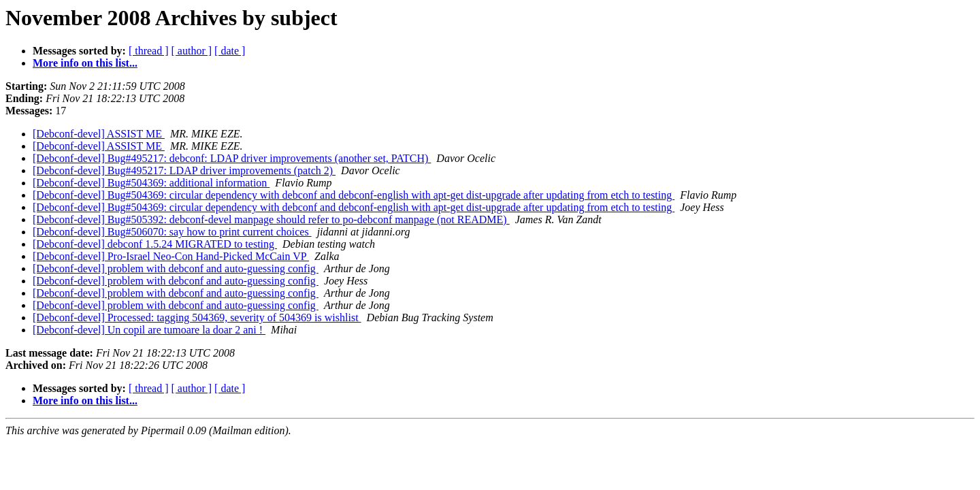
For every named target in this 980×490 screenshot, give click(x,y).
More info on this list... (85, 63)
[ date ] (230, 51)
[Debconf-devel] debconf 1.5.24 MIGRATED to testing (155, 244)
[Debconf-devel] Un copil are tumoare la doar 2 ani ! (149, 330)
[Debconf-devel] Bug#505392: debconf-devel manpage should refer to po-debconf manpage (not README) (271, 219)
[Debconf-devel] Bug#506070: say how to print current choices (172, 232)
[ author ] (192, 51)
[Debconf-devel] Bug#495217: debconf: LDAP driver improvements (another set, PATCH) (232, 158)
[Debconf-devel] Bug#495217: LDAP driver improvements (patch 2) (184, 170)
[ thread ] (149, 51)
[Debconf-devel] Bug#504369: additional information (151, 183)
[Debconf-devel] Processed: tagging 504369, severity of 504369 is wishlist (197, 317)
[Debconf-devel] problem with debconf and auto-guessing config (176, 268)
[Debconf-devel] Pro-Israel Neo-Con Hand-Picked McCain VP (171, 256)
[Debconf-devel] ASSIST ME (99, 134)
